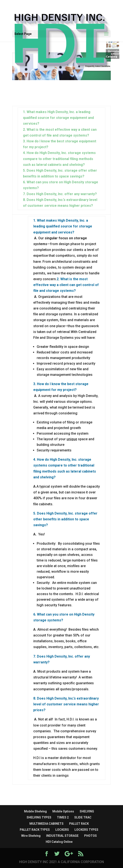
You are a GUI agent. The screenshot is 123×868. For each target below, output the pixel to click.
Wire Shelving (31, 836)
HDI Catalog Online (59, 842)
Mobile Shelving (35, 811)
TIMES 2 (63, 817)
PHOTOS (90, 836)
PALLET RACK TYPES (35, 830)
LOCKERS (62, 830)
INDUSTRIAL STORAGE (62, 836)
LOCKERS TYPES (86, 830)
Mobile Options (63, 811)
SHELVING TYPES (39, 817)
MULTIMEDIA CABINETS (46, 824)
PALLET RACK (79, 824)
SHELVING (87, 811)
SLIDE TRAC (83, 817)
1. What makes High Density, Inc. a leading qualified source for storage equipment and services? (58, 118)
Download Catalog (113, 54)
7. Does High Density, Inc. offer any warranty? (60, 194)
